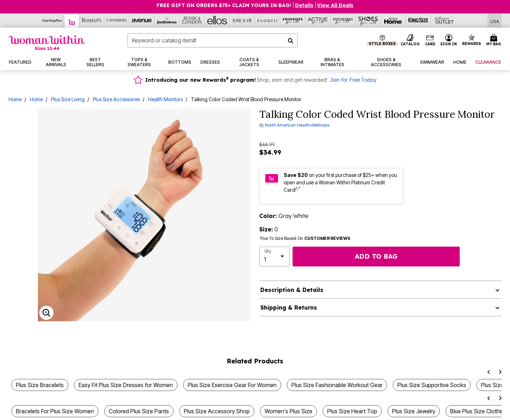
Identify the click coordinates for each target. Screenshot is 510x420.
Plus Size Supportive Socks (432, 385)
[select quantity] (274, 257)
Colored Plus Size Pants (139, 411)
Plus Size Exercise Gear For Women (232, 385)
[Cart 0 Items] (495, 40)
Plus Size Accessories (116, 99)
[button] (449, 40)
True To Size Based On (305, 238)
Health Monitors (165, 99)
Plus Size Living (68, 99)
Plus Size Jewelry (414, 411)
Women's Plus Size (288, 411)
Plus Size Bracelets (40, 385)
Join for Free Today (353, 80)
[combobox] (212, 40)
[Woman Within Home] (47, 43)
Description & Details (292, 290)
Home (15, 99)
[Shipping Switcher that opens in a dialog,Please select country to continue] (495, 21)
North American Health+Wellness (297, 125)
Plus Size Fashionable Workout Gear (337, 385)
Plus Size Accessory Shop (217, 411)
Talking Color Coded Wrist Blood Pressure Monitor (246, 99)
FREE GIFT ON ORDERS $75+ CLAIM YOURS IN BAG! (225, 5)
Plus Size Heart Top (352, 411)
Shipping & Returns (289, 307)
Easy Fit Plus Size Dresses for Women (126, 385)
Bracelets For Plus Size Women (55, 411)
